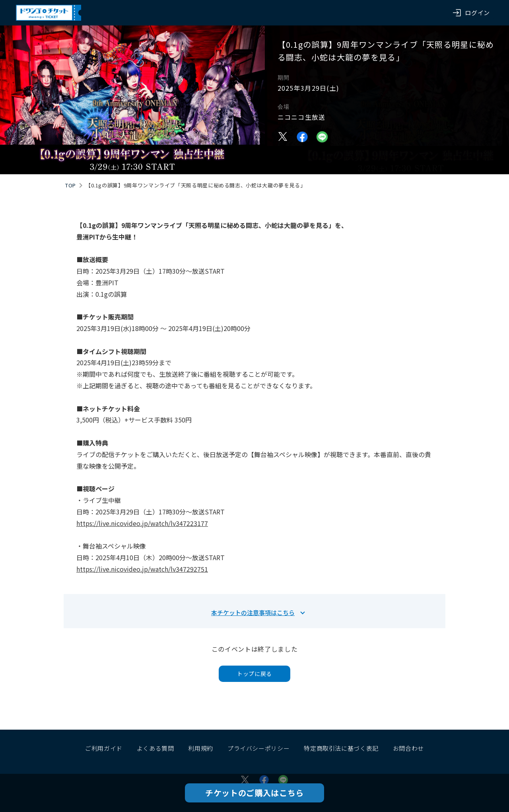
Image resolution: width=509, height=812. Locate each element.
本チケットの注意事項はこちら (253, 612)
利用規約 (201, 748)
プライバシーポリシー (258, 748)
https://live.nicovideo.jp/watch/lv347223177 (142, 523)
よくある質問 (155, 748)
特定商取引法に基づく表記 (341, 748)
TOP (71, 185)
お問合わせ (408, 748)
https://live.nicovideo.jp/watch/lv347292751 (142, 569)
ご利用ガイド (104, 748)
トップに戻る (254, 674)
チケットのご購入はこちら (254, 793)
